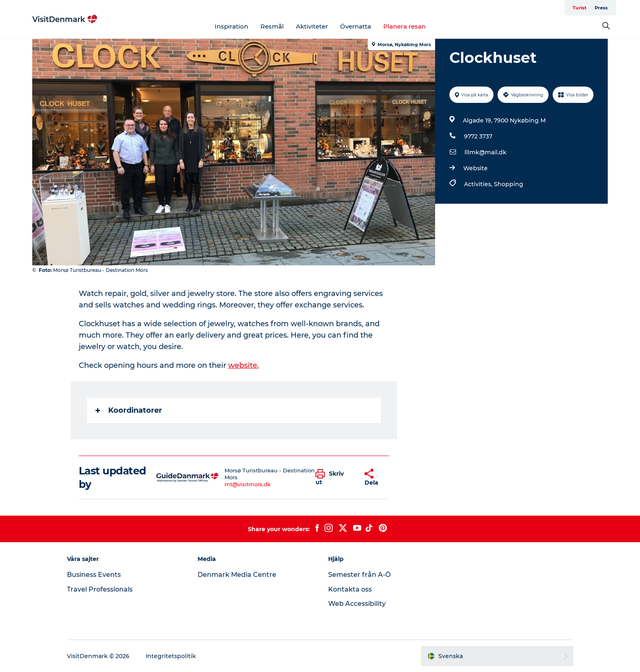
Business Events (94, 575)
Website (476, 168)
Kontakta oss (350, 589)
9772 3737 (478, 136)
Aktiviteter (312, 26)
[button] (334, 478)
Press (601, 8)
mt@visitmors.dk (248, 484)
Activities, (479, 184)
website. (243, 365)
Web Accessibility (357, 604)
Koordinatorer (129, 410)
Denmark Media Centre (237, 575)
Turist (580, 8)
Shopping (509, 184)
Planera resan (404, 26)
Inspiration (231, 26)
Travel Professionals (100, 589)
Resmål (272, 26)
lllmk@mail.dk (486, 152)
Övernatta (356, 26)
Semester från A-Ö (359, 575)
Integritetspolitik (171, 656)
